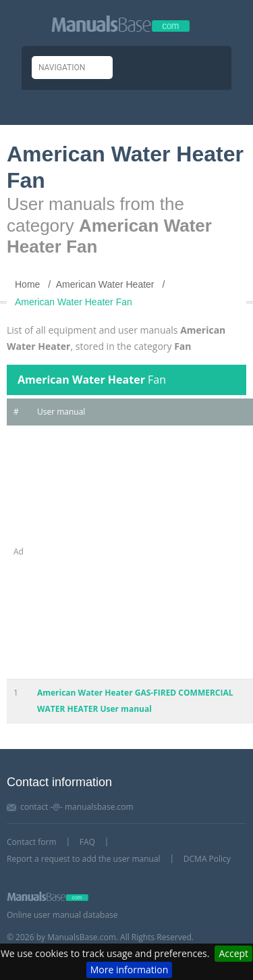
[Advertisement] (126, 552)
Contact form (32, 842)
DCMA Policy (207, 859)
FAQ (87, 842)
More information (129, 970)
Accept (233, 953)
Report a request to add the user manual (84, 859)
